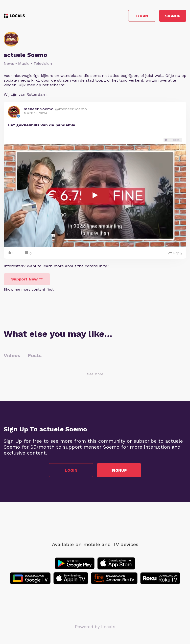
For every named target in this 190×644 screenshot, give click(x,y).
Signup (173, 16)
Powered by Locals (95, 627)
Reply (175, 253)
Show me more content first (29, 289)
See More (95, 374)
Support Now (27, 279)
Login (142, 16)
